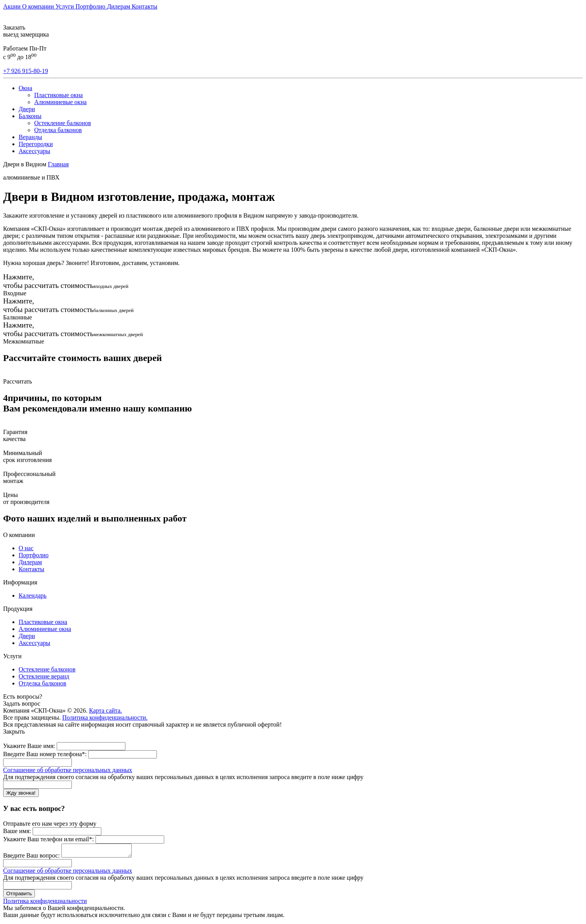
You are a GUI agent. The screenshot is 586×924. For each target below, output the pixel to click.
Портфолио (91, 6)
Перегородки (36, 144)
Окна (25, 88)
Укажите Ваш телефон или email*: (49, 839)
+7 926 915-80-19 (26, 71)
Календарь (33, 595)
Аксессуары (34, 151)
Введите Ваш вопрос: (31, 858)
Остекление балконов (63, 123)
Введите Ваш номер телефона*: (45, 754)
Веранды (30, 137)
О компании (39, 6)
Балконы (30, 116)
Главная (58, 164)
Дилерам (119, 6)
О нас (26, 548)
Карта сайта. (105, 710)
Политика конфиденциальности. (105, 717)
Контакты (144, 6)
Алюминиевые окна (60, 102)
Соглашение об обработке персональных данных (68, 770)
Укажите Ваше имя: (29, 746)
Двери (27, 109)
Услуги (66, 6)
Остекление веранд (44, 676)
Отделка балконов (58, 130)
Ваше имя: (17, 831)
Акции (13, 6)
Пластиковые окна (58, 95)
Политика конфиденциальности (45, 903)
